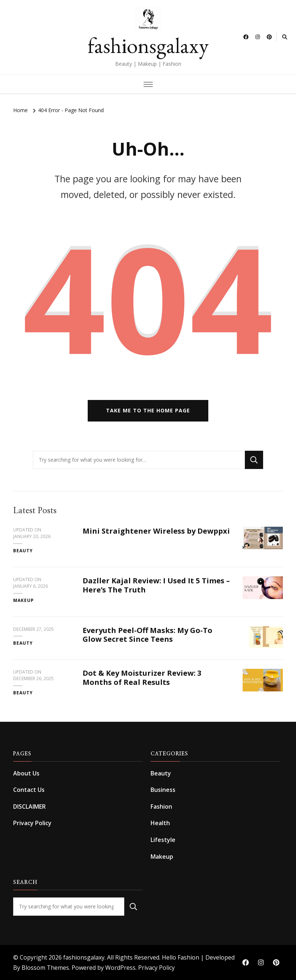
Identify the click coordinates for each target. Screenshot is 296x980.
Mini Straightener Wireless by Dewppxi (156, 531)
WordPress (120, 968)
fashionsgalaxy (148, 45)
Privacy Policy (32, 823)
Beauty (23, 551)
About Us (26, 773)
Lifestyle (163, 840)
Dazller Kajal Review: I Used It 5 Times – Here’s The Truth (156, 585)
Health (160, 823)
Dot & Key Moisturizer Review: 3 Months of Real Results (142, 678)
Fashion (161, 807)
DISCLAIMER (29, 807)
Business (163, 790)
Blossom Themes (45, 968)
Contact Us (29, 790)
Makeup (23, 600)
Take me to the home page (148, 410)
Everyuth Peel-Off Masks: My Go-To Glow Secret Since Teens (147, 635)
